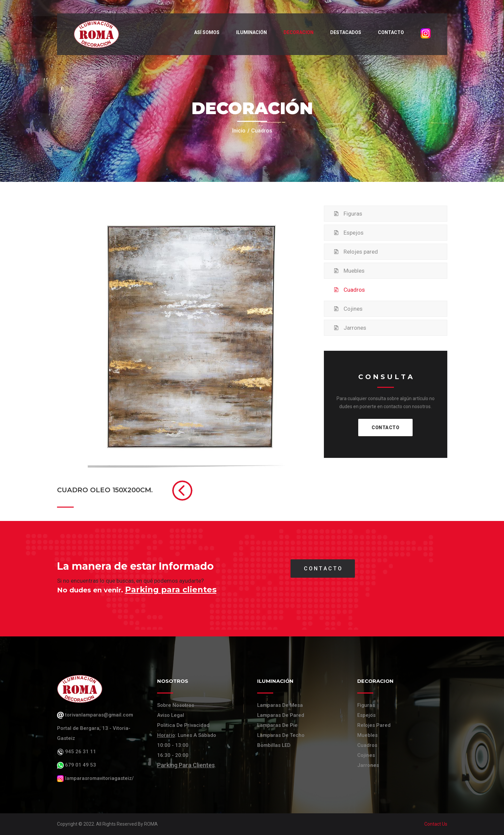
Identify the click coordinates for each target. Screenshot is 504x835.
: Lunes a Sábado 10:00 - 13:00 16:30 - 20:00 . (187, 750)
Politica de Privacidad (183, 725)
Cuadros (354, 290)
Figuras (353, 214)
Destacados (346, 32)
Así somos (207, 32)
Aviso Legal (171, 715)
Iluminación (251, 32)
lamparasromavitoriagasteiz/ (95, 778)
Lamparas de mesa (280, 705)
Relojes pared (361, 252)
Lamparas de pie (277, 725)
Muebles (354, 271)
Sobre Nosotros (176, 705)
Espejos (354, 233)
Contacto (391, 32)
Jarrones (355, 328)
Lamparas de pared (281, 715)
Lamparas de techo (281, 735)
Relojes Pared (374, 725)
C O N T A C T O (323, 569)
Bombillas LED (274, 745)
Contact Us (436, 824)
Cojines (353, 309)
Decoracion (299, 32)
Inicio (239, 131)
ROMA (151, 824)
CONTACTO (385, 428)
